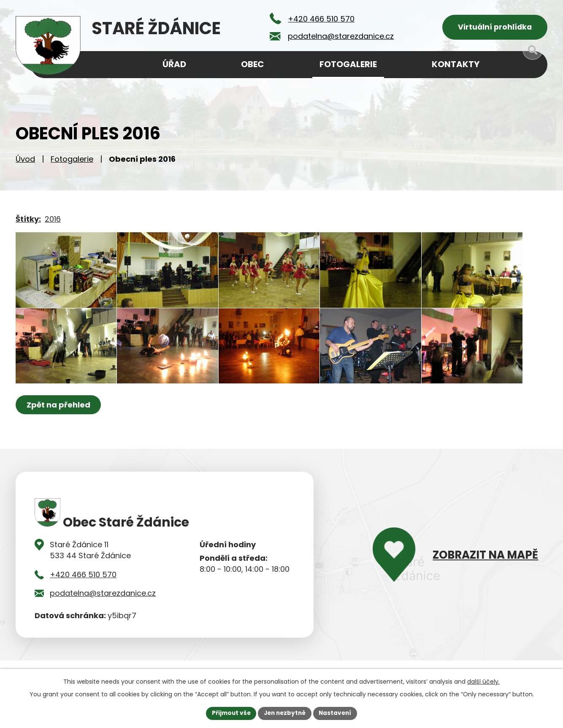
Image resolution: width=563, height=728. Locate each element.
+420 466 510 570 (83, 594)
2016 (53, 221)
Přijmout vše (229, 713)
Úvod (25, 161)
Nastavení (337, 713)
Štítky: (28, 221)
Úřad (174, 64)
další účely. (483, 681)
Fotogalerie (72, 161)
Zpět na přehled (59, 425)
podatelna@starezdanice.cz (103, 613)
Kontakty (456, 64)
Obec (253, 64)
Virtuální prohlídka (495, 28)
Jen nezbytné (285, 713)
